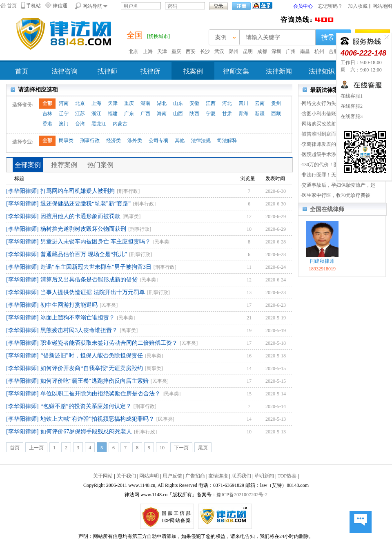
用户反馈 (172, 476)
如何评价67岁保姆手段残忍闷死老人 (86, 432)
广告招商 (195, 476)
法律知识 (322, 71)
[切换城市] (158, 36)
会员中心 (303, 6)
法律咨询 (65, 71)
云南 (260, 103)
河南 (64, 103)
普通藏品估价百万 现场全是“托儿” (84, 254)
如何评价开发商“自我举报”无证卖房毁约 (91, 368)
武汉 (219, 51)
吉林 (47, 114)
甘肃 (227, 114)
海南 (162, 114)
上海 (148, 51)
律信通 (60, 6)
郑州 (234, 51)
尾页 (203, 448)
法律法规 (201, 141)
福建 (113, 114)
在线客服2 (352, 106)
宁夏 (211, 114)
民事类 (66, 141)
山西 (178, 114)
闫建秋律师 (322, 261)
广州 (291, 51)
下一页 (181, 448)
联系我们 (241, 476)
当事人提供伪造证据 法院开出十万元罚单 (93, 292)
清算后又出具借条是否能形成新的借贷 (89, 280)
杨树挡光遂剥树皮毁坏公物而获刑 (83, 229)
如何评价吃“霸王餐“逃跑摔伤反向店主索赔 (94, 381)
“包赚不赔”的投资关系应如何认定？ (86, 406)
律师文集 (236, 71)
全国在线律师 (327, 209)
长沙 (205, 51)
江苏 (80, 114)
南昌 (305, 51)
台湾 (80, 124)
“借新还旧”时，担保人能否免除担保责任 (91, 356)
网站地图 (382, 6)
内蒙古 (120, 124)
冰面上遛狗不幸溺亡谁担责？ (78, 318)
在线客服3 (352, 116)
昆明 (248, 51)
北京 (134, 51)
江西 (211, 103)
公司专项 (158, 141)
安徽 (194, 103)
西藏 (276, 114)
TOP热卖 (287, 476)
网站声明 (149, 476)
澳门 (64, 124)
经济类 (114, 141)
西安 (191, 51)
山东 (178, 103)
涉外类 (135, 141)
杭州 (319, 51)
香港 (47, 124)
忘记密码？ (330, 6)
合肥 (334, 51)
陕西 (194, 114)
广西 (145, 114)
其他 (180, 141)
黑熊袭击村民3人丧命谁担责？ (79, 330)
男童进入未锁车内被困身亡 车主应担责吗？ (96, 242)
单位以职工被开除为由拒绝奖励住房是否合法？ (100, 394)
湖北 (162, 103)
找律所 (150, 71)
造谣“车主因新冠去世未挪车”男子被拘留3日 (96, 267)
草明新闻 (264, 476)
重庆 (176, 51)
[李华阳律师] (22, 191)
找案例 (193, 71)
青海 (243, 114)
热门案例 (100, 165)
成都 (262, 51)
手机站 (33, 6)
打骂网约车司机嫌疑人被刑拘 (78, 191)
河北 (227, 103)
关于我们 (126, 476)
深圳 (276, 51)
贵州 (276, 103)
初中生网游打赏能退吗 (69, 305)
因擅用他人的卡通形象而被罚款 (80, 216)
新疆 (260, 114)
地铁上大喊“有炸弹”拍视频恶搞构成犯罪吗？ (97, 419)
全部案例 (28, 165)
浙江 (96, 114)
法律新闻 (279, 71)
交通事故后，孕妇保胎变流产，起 (339, 185)
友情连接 (218, 476)
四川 (243, 103)
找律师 (107, 71)
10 (162, 448)
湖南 (145, 103)
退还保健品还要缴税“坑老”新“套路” (86, 204)
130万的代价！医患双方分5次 (334, 165)
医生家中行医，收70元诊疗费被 (336, 195)
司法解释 (227, 141)
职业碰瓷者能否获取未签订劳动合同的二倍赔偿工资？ (109, 343)
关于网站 (103, 476)
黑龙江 (99, 124)
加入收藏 (358, 6)
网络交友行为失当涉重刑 (329, 103)
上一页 (36, 448)
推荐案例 (64, 165)
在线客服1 (352, 96)
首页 (12, 6)
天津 (162, 51)
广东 (129, 114)
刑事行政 (90, 141)
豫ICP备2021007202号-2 (242, 495)
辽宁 (64, 114)
